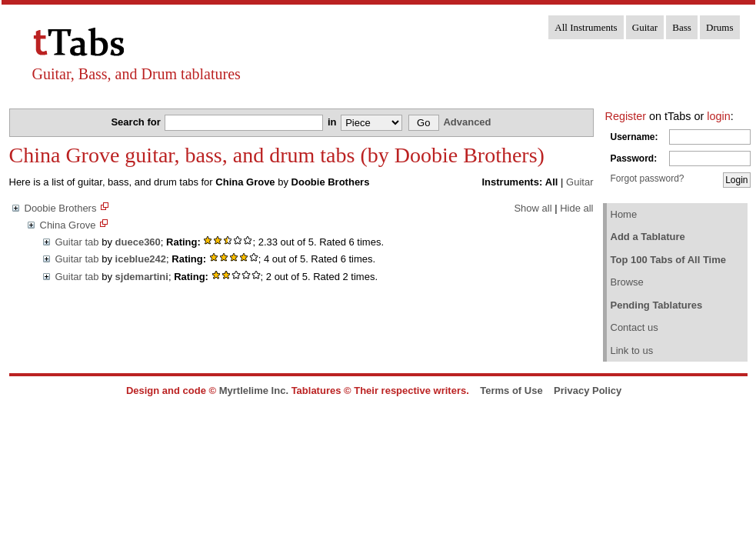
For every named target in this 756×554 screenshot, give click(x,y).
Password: (634, 159)
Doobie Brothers (61, 208)
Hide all (576, 208)
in (333, 122)
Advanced (467, 122)
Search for (137, 122)
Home (624, 214)
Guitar (645, 27)
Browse (627, 282)
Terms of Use (511, 390)
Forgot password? (648, 179)
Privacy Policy (588, 390)
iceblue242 (141, 259)
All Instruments (586, 27)
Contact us (634, 327)
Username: (634, 137)
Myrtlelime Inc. (254, 390)
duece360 (138, 242)
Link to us (632, 350)
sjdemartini (142, 277)
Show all (533, 208)
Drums (719, 27)
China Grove (68, 225)
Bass (682, 27)
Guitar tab (77, 242)
